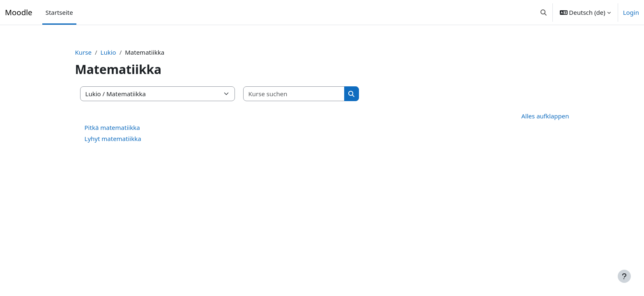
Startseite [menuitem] (59, 12)
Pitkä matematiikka (127, 127)
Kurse (98, 52)
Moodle (19, 12)
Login (631, 12)
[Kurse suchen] (308, 94)
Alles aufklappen (531, 116)
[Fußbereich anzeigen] (624, 276)
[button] (544, 12)
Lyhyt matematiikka (127, 139)
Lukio (123, 52)
